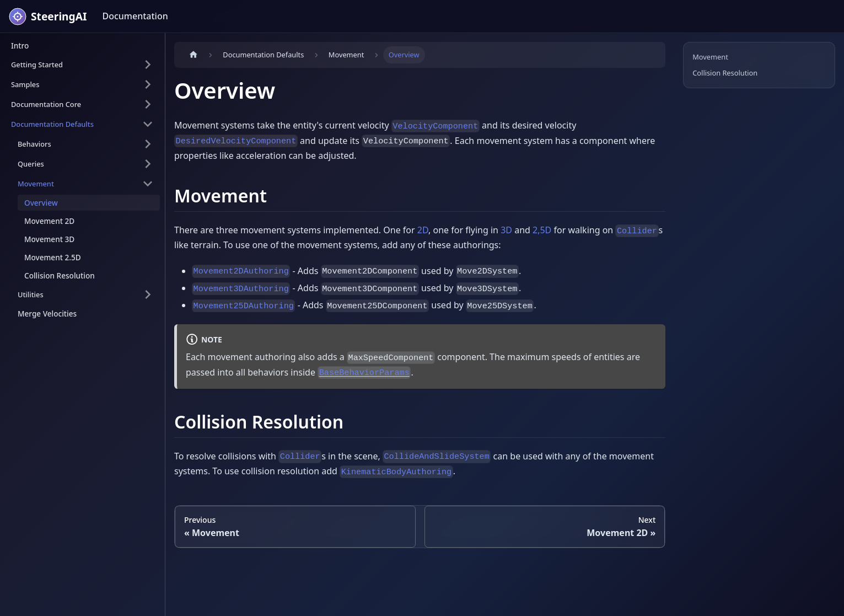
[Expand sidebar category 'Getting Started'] (148, 65)
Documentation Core (46, 104)
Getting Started (37, 65)
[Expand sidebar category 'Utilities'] (148, 294)
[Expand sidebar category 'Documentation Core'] (148, 104)
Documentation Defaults (52, 124)
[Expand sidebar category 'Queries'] (148, 164)
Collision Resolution (60, 275)
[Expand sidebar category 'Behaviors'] (148, 144)
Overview (41, 203)
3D (506, 230)
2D (423, 230)
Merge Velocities (47, 314)
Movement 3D (49, 239)
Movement (36, 184)
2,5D (542, 230)
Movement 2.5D (53, 257)
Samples (25, 84)
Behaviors (34, 144)
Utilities (31, 294)
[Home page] (193, 55)
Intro (20, 45)
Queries (31, 164)
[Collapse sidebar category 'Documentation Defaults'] (148, 124)
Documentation (135, 16)
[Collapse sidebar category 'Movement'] (148, 184)
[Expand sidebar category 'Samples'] (148, 84)
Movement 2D (49, 221)
